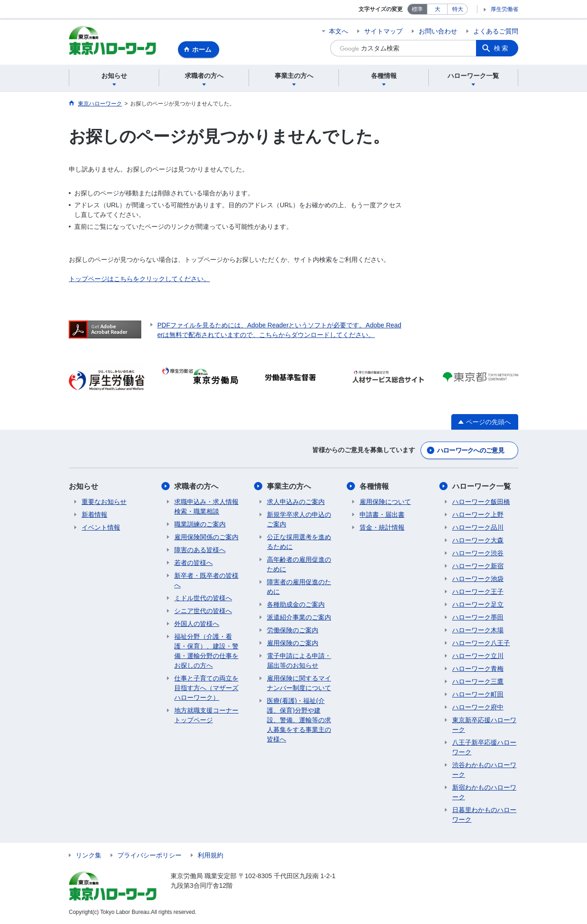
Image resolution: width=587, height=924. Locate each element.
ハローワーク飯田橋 (481, 502)
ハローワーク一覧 (482, 486)
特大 (458, 9)
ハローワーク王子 (478, 592)
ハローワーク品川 (478, 527)
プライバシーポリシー (150, 855)
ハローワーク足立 (478, 604)
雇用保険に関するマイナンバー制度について (299, 683)
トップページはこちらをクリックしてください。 (139, 279)
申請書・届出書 (382, 515)
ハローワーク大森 (478, 540)
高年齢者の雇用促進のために (299, 564)
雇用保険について (385, 502)
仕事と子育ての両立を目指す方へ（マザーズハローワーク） (206, 688)
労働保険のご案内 (293, 630)
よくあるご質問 (496, 31)
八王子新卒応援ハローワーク (484, 747)
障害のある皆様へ (200, 550)
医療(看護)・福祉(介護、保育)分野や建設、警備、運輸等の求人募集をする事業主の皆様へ (299, 720)
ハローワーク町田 (478, 694)
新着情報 (94, 515)
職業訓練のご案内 (200, 524)
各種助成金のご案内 (296, 604)
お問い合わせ (438, 31)
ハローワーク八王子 (481, 643)
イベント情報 (101, 527)
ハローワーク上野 (478, 515)
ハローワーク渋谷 (478, 553)
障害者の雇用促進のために (299, 587)
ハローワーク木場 (478, 630)
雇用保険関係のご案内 (206, 537)
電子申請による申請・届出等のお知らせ (299, 661)
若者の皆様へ (194, 563)
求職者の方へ (196, 486)
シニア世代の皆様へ (203, 611)
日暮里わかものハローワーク (484, 815)
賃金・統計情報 (382, 527)
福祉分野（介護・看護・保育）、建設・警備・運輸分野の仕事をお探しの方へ (206, 651)
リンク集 (89, 855)
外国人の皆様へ (197, 624)
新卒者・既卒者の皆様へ (206, 580)
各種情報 (374, 486)
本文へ (338, 31)
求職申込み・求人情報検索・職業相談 (206, 506)
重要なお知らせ (104, 502)
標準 (417, 9)
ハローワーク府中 (478, 707)
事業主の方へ (289, 486)
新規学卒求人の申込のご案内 (299, 519)
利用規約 (210, 855)
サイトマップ (383, 31)
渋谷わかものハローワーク (484, 770)
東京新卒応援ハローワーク (484, 725)
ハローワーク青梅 (478, 669)
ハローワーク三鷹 (478, 681)
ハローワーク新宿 (478, 566)
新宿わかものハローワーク (484, 792)
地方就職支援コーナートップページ (206, 715)
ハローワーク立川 (478, 656)
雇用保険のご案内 (293, 643)
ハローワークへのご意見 (471, 450)
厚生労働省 (504, 9)
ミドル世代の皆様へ (203, 598)
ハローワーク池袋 (478, 579)
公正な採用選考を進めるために (299, 542)
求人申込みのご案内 (296, 502)
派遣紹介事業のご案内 (299, 617)
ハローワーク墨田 (478, 617)
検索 (502, 48)
